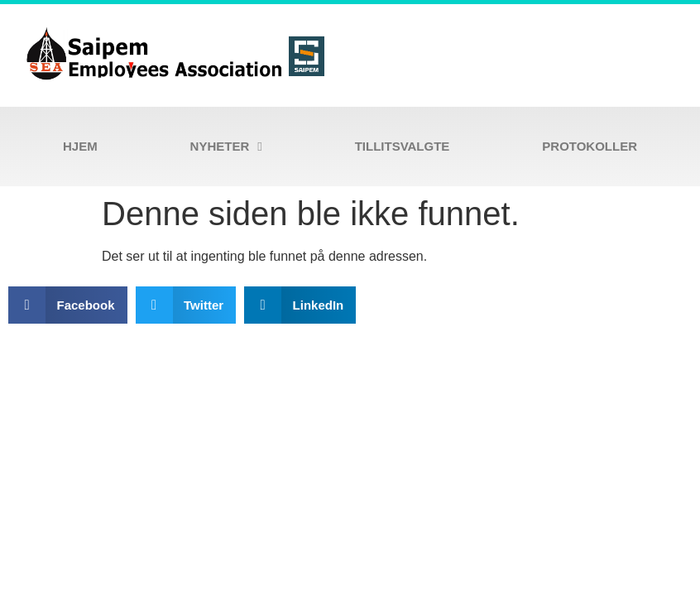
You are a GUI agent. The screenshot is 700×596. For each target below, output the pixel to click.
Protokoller (590, 146)
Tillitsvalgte (403, 146)
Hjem (80, 146)
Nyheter (226, 147)
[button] (68, 305)
